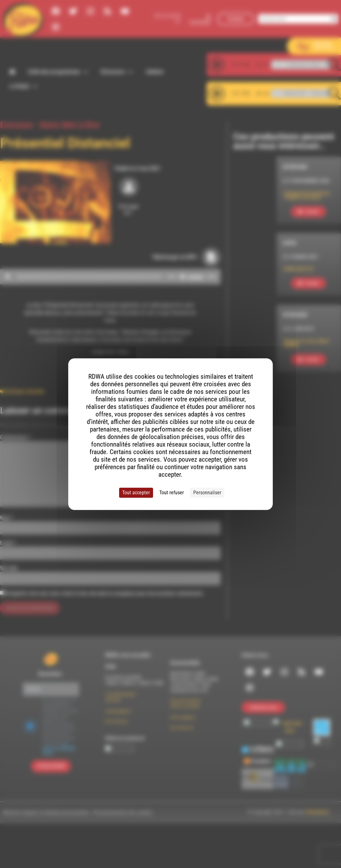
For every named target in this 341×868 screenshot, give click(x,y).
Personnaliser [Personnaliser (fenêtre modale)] (207, 493)
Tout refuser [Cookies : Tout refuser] (172, 493)
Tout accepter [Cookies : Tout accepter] (136, 493)
